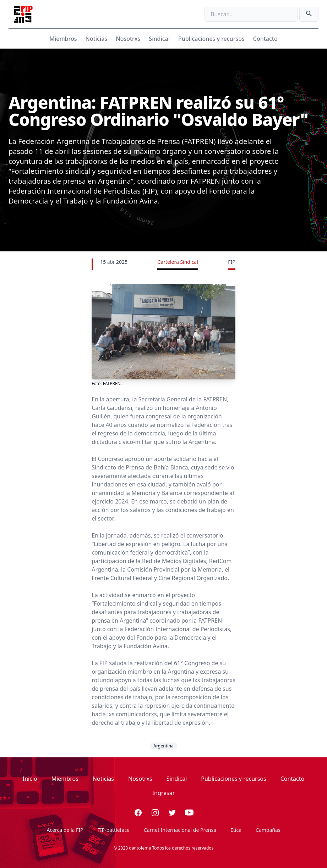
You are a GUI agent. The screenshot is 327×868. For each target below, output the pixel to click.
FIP (231, 262)
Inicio (30, 779)
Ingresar (164, 793)
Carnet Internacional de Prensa (180, 830)
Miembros (63, 39)
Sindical (159, 39)
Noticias (96, 39)
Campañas (268, 830)
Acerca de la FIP (65, 830)
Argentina (163, 746)
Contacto (265, 39)
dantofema (140, 848)
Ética (236, 830)
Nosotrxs (128, 39)
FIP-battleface (114, 830)
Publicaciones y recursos (211, 39)
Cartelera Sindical (178, 262)
